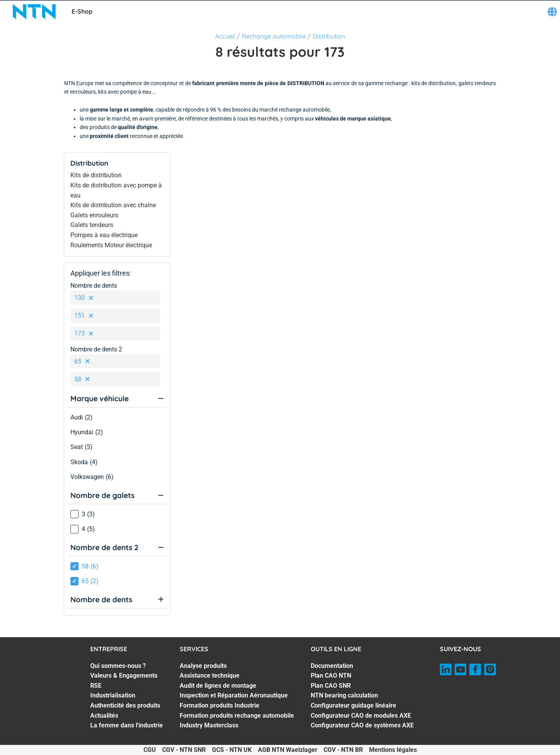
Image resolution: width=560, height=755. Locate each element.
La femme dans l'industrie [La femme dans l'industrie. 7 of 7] (127, 725)
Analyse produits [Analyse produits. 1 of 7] (203, 666)
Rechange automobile (274, 36)
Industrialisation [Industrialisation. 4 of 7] (113, 695)
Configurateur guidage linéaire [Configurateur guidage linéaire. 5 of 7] (353, 705)
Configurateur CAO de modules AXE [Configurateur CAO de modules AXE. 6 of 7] (361, 716)
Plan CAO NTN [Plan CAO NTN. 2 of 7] (331, 675)
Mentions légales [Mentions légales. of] (393, 750)
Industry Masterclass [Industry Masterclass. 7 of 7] (209, 725)
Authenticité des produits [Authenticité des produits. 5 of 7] (125, 705)
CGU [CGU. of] (150, 750)
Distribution (329, 36)
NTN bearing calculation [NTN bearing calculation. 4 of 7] (344, 695)
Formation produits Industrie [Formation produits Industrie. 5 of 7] (220, 705)
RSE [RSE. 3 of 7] (96, 686)
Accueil (225, 36)
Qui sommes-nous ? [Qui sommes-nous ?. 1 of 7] (118, 666)
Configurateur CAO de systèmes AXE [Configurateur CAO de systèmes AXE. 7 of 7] (362, 725)
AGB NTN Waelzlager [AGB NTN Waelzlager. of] (288, 750)
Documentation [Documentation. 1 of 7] (332, 666)
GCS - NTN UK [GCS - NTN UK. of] (232, 750)
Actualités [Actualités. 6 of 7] (104, 716)
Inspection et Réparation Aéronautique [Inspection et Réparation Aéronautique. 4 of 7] (234, 695)
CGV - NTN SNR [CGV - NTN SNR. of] (184, 750)
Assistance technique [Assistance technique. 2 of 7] (210, 675)
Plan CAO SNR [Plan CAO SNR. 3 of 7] (331, 686)
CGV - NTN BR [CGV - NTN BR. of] (343, 750)
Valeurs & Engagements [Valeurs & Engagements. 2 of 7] (124, 675)
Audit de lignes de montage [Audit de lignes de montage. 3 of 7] (218, 686)
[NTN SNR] (34, 12)
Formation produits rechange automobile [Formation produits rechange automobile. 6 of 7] (237, 716)
